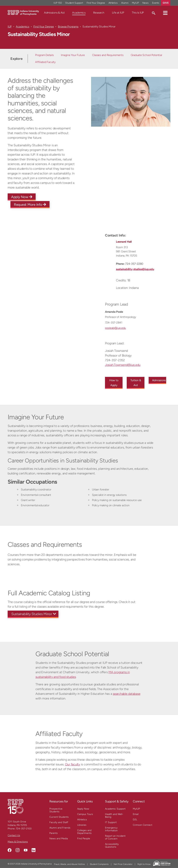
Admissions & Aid (54, 13)
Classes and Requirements (108, 55)
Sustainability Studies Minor (32, 614)
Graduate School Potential (146, 55)
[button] (165, 13)
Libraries (82, 825)
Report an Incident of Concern (115, 837)
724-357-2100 (24, 829)
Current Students (59, 817)
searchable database (127, 694)
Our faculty (73, 764)
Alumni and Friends (60, 828)
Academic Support (115, 809)
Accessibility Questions (112, 845)
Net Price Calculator (123, 864)
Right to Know (144, 864)
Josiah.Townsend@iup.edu (123, 365)
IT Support (111, 822)
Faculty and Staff (59, 822)
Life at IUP (118, 13)
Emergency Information (111, 829)
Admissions (159, 380)
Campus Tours (85, 814)
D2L (135, 820)
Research (99, 13)
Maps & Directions (18, 842)
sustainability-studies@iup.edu (135, 269)
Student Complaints (99, 864)
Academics (79, 13)
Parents (54, 833)
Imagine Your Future (73, 55)
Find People (84, 839)
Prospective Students (56, 810)
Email (136, 814)
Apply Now (22, 197)
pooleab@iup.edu (115, 328)
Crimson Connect (143, 825)
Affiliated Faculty (45, 62)
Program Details (44, 55)
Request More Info (30, 205)
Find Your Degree (44, 27)
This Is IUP (138, 13)
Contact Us (14, 835)
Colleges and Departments (84, 832)
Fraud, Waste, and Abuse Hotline (69, 864)
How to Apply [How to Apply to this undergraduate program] (114, 383)
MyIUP (136, 809)
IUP (10, 27)
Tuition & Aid (136, 383)
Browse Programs (68, 27)
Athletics (82, 820)
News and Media (59, 839)
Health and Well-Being (114, 816)
